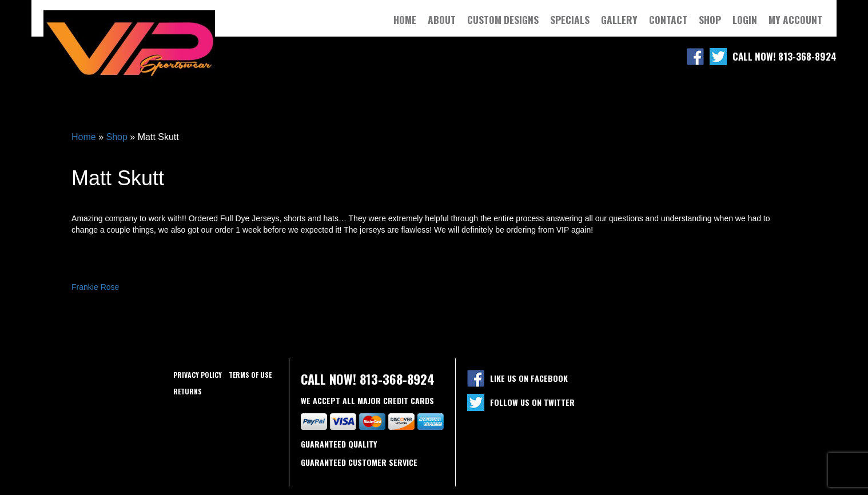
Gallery (619, 20)
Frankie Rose (95, 287)
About (442, 20)
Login (745, 20)
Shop (710, 20)
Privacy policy (198, 375)
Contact (668, 20)
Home (405, 20)
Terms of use (250, 375)
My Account (795, 20)
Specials (570, 20)
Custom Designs (503, 20)
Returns (188, 391)
